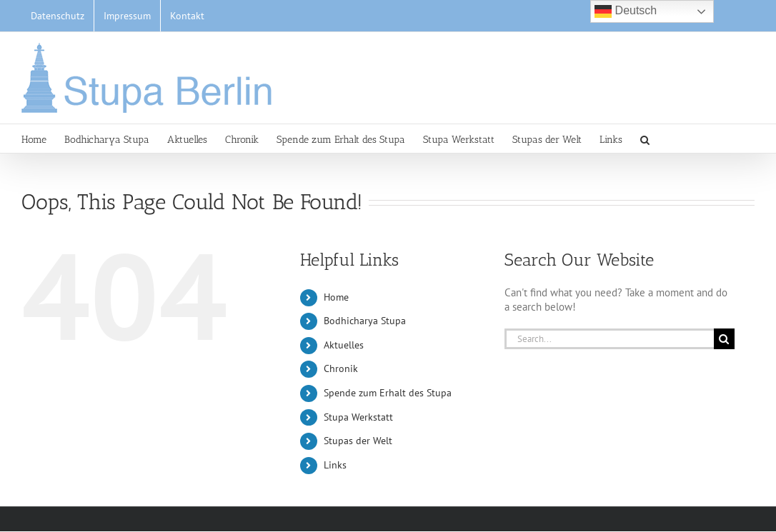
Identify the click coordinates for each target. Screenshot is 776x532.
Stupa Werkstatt (358, 417)
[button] (645, 139)
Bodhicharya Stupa (365, 321)
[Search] (724, 339)
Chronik (341, 368)
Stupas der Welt (358, 441)
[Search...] (609, 339)
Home (336, 297)
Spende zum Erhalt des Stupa (388, 393)
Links (335, 465)
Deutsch (626, 11)
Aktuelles (344, 345)
